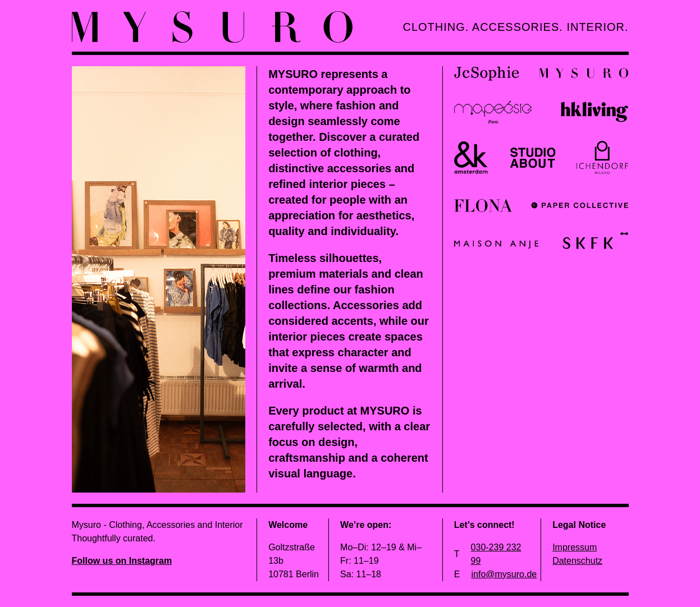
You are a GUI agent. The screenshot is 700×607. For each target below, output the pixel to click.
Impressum (575, 547)
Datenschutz (577, 561)
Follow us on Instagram (122, 561)
